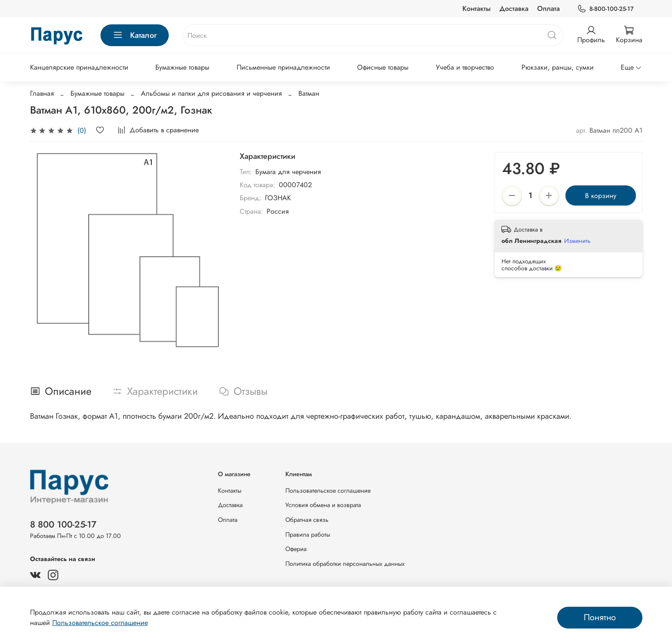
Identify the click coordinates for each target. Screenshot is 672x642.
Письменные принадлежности (283, 67)
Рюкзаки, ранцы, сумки (558, 67)
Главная (42, 93)
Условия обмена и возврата (323, 505)
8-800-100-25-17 (605, 9)
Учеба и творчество (465, 67)
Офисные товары (383, 67)
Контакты (476, 8)
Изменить (577, 241)
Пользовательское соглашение (328, 491)
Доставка (514, 8)
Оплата (548, 8)
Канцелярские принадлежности (79, 67)
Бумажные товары (182, 67)
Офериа (296, 549)
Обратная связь (307, 520)
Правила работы (308, 534)
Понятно (600, 617)
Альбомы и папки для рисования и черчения (211, 93)
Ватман (309, 93)
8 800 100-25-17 (63, 524)
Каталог (135, 35)
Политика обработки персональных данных (345, 564)
